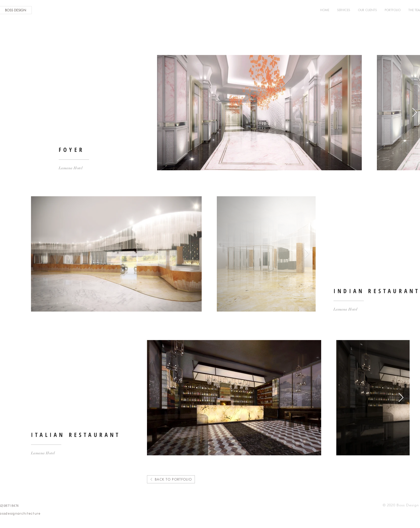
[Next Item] (415, 113)
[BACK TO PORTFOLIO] (171, 479)
